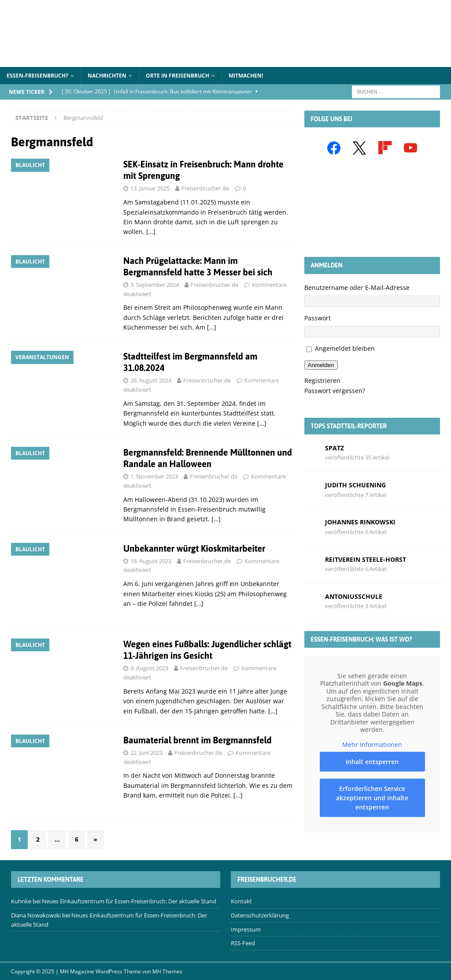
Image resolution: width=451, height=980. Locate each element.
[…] (151, 232)
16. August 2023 (151, 561)
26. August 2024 (151, 380)
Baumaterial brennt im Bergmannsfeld (198, 740)
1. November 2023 (154, 476)
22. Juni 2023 (146, 753)
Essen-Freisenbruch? (37, 76)
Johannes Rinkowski (360, 522)
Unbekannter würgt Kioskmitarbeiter (194, 548)
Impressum (246, 929)
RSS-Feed (243, 943)
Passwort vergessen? (335, 391)
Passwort (318, 318)
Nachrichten (107, 76)
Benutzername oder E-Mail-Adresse (357, 288)
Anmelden (321, 365)
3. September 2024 (155, 285)
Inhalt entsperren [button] (372, 762)
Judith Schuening (355, 485)
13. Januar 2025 (150, 188)
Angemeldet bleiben (345, 348)
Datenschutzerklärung (260, 915)
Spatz (335, 448)
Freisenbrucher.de (205, 188)
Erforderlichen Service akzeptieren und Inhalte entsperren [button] (372, 798)
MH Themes (167, 971)
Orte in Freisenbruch (177, 76)
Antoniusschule (354, 596)
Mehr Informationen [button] (372, 745)
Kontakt (241, 901)
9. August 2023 (149, 668)
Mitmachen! (246, 76)
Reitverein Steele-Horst (366, 559)
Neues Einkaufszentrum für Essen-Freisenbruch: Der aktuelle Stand (129, 901)
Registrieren (322, 380)
